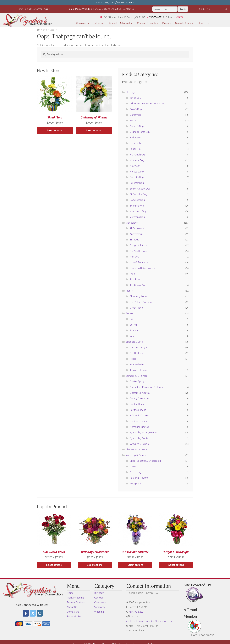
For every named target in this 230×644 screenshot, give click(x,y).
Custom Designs (139, 347)
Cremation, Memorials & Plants (146, 387)
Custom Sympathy (140, 393)
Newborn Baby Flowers (142, 268)
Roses (133, 359)
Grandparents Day (140, 132)
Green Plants (137, 308)
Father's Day (137, 126)
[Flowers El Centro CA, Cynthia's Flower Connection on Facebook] (26, 613)
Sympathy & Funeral (137, 376)
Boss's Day (136, 109)
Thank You (135, 279)
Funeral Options (76, 602)
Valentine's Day (138, 211)
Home (44, 30)
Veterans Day (137, 217)
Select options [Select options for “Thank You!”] (55, 131)
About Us (72, 607)
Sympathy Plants (139, 438)
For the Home (137, 404)
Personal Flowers (139, 478)
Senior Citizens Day (140, 189)
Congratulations (139, 245)
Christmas (135, 115)
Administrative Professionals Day (147, 103)
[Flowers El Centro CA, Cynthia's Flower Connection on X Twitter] (33, 613)
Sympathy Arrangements (143, 432)
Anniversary (136, 234)
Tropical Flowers (139, 370)
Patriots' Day (137, 183)
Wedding (99, 612)
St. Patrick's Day (138, 194)
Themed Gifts (137, 364)
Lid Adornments (138, 421)
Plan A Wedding (75, 598)
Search (183, 9)
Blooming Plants (138, 296)
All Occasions (137, 228)
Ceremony (135, 472)
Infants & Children (139, 415)
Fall (132, 319)
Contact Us (73, 612)
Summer (134, 330)
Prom (133, 274)
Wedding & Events (136, 455)
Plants (129, 291)
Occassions (100, 602)
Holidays (131, 92)
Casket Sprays (138, 381)
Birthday (134, 240)
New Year (135, 166)
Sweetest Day (137, 200)
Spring (133, 325)
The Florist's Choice (136, 449)
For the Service (138, 410)
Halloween (135, 138)
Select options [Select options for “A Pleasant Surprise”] (135, 565)
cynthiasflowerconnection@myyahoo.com (149, 621)
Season (130, 313)
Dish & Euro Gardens (141, 302)
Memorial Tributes (139, 427)
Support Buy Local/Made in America (115, 2)
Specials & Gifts (134, 342)
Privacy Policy (74, 616)
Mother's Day (137, 160)
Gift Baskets (136, 353)
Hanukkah (135, 143)
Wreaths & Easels (139, 444)
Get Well (99, 598)
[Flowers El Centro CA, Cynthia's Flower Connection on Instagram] (40, 613)
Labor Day (136, 149)
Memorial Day (137, 155)
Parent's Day (137, 177)
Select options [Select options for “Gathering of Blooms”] (94, 131)
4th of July (136, 98)
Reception (135, 484)
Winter (133, 336)
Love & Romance (139, 262)
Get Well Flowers (139, 251)
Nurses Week (137, 172)
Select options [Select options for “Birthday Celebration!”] (95, 565)
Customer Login (40, 9)
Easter (133, 121)
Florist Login (23, 9)
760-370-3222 (155, 17)
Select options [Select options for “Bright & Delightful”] (176, 565)
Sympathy (100, 607)
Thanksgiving (137, 206)
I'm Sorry (135, 257)
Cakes (133, 467)
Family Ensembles (139, 398)
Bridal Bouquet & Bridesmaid (145, 461)
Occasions (132, 223)
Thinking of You (138, 285)
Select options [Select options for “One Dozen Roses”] (54, 565)
